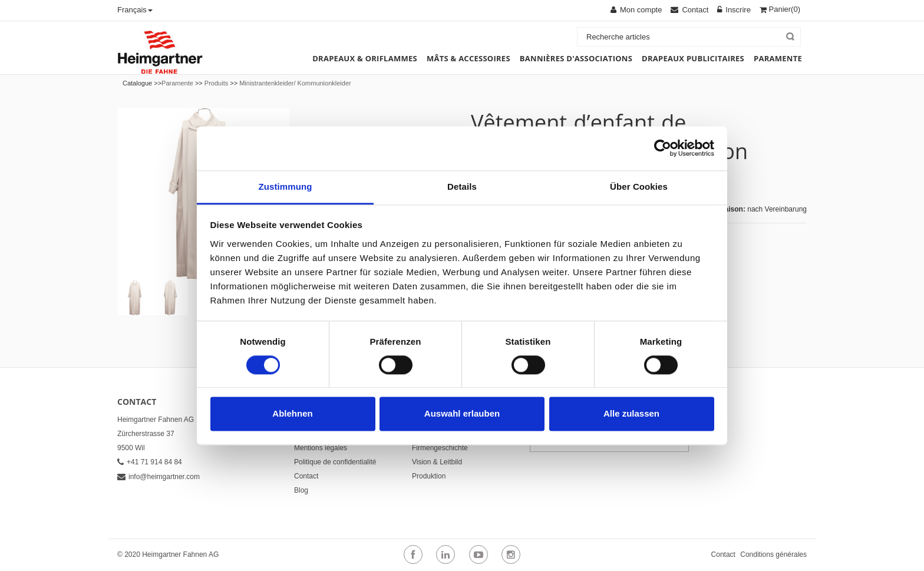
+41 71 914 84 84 (150, 462)
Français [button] (135, 10)
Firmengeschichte (440, 448)
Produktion (429, 476)
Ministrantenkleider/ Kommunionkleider (295, 83)
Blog (301, 490)
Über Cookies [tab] (639, 187)
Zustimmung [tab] (286, 187)
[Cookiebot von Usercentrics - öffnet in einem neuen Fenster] (663, 148)
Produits (216, 83)
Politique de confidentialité (335, 462)
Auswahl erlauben (462, 414)
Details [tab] (462, 187)
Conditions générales (773, 555)
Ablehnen (292, 414)
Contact (306, 476)
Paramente (177, 83)
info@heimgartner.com (159, 477)
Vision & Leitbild (437, 462)
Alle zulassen (631, 414)
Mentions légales (321, 448)
